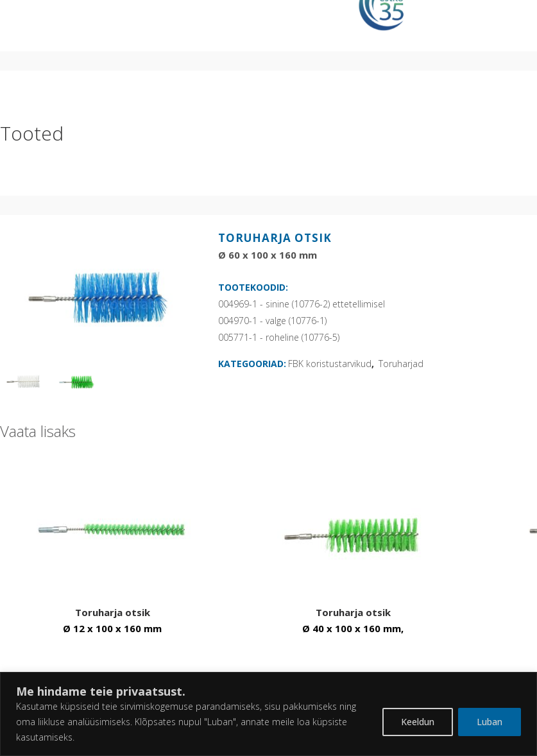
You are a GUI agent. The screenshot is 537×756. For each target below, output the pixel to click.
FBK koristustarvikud (330, 364)
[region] (268, 714)
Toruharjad (401, 364)
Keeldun (418, 722)
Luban (490, 722)
